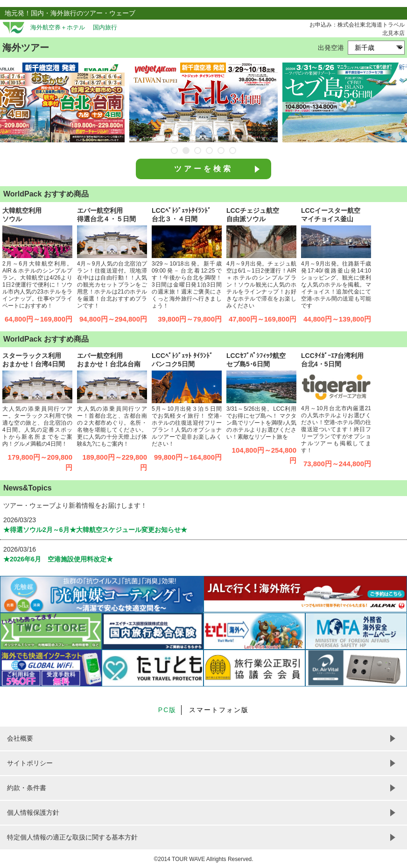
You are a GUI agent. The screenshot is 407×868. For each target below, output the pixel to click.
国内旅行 (105, 28)
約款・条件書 (27, 788)
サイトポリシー (30, 763)
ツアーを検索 (203, 169)
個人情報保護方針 (33, 812)
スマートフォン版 (219, 710)
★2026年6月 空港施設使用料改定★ (58, 559)
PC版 (167, 710)
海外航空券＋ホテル (58, 28)
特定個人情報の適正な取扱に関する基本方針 (72, 837)
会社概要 (20, 738)
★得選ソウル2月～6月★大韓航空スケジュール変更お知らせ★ (98, 530)
